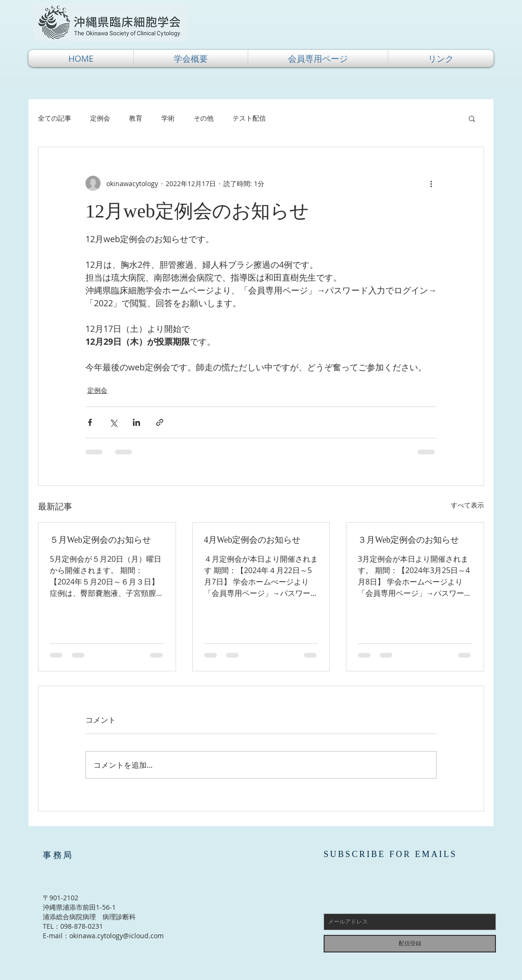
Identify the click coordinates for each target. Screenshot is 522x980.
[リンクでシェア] (160, 422)
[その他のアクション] (431, 183)
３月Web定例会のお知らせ (408, 540)
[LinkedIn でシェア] (136, 422)
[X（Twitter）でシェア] (113, 422)
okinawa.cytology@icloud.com (117, 936)
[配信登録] (410, 944)
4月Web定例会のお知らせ (252, 540)
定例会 (100, 118)
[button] (191, 58)
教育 (136, 118)
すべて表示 (467, 505)
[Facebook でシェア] (90, 422)
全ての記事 (55, 118)
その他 (204, 118)
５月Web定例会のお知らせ (100, 540)
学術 (168, 118)
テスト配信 (249, 118)
